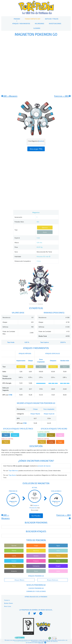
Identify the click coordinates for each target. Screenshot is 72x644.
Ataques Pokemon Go (36, 576)
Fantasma (36, 566)
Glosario (37, 28)
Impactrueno (21, 361)
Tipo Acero (12, 475)
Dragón (58, 566)
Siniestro (14, 571)
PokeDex (17, 19)
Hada (60, 435)
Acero (45, 232)
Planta (14, 551)
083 (62, 96)
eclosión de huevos (44, 466)
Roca (51, 435)
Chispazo (53, 361)
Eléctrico (45, 227)
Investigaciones (55, 23)
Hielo (42, 435)
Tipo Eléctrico (13, 470)
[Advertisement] (36, 65)
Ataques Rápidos (19, 580)
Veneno (36, 556)
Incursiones (39, 23)
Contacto (7, 600)
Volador (15, 435)
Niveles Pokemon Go (36, 585)
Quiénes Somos (9, 603)
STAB (10, 395)
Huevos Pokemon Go (36, 588)
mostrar (41, 141)
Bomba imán (65, 361)
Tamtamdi (40, 304)
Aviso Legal (8, 606)
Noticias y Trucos (52, 19)
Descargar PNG (36, 149)
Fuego (60, 442)
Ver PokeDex (36, 516)
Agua (6, 435)
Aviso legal (41, 643)
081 (9, 96)
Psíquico (36, 561)
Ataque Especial (49, 414)
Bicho (58, 561)
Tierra (6, 442)
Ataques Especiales (53, 580)
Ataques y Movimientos (21, 23)
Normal (14, 545)
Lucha (51, 442)
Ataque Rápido (35, 414)
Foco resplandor (49, 409)
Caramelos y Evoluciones (36, 591)
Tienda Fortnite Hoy (33, 19)
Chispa (30, 361)
